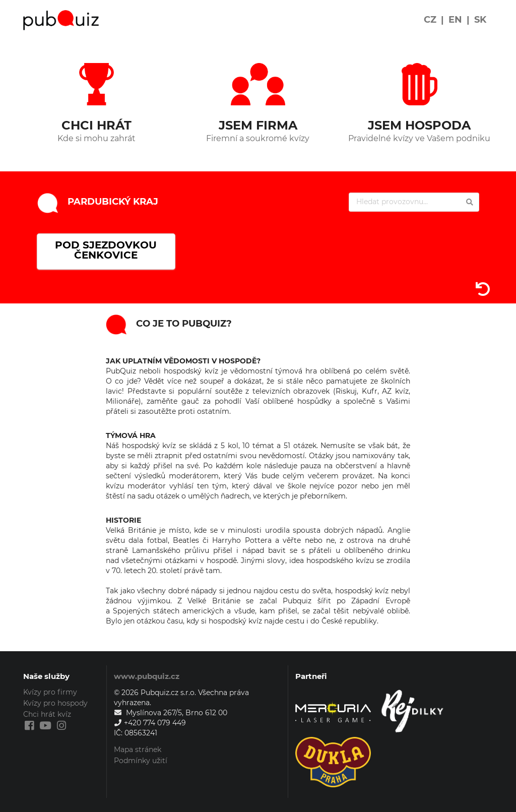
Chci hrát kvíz (47, 714)
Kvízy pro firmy (50, 692)
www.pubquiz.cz (147, 676)
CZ (430, 20)
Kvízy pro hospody (55, 703)
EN (455, 20)
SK (480, 20)
